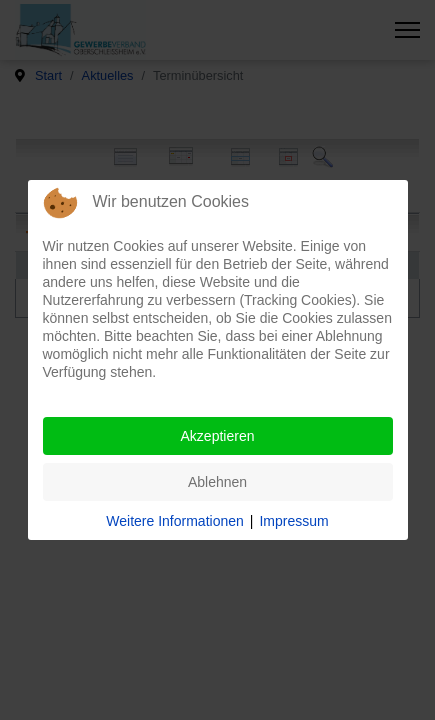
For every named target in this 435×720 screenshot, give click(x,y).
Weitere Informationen (174, 521)
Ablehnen (217, 482)
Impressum (293, 521)
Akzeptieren (218, 436)
